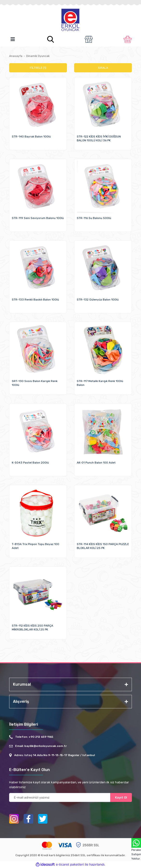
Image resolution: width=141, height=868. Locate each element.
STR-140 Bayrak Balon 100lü (31, 137)
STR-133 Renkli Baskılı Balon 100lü (35, 300)
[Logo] (70, 20)
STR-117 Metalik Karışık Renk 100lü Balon (100, 383)
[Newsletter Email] (70, 797)
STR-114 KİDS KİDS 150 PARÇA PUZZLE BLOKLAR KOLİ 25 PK (103, 546)
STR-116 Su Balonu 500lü (94, 218)
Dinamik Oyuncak (38, 56)
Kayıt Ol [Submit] (121, 797)
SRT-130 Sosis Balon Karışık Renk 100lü (35, 383)
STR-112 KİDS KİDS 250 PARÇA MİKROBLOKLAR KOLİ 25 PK (32, 628)
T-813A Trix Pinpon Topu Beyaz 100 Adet (35, 546)
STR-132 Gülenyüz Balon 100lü (98, 300)
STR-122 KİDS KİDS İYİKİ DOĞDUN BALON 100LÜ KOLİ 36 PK (99, 138)
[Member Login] (89, 39)
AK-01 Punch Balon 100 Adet (96, 463)
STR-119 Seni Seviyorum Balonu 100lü (38, 218)
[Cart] (128, 39)
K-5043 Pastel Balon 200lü (30, 463)
